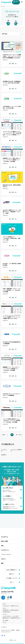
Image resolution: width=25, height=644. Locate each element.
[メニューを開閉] (22, 2)
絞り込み (12, 34)
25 (17, 435)
